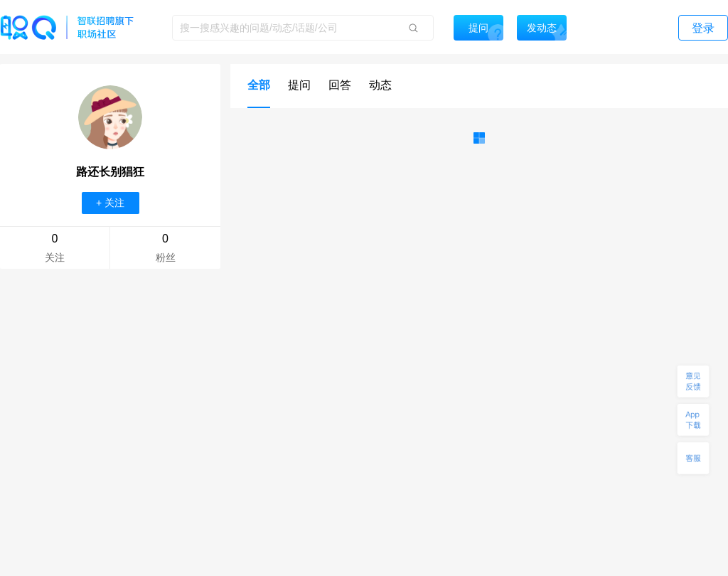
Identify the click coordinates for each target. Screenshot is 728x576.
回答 (340, 85)
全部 (259, 85)
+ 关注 (110, 203)
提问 (299, 85)
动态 (380, 85)
